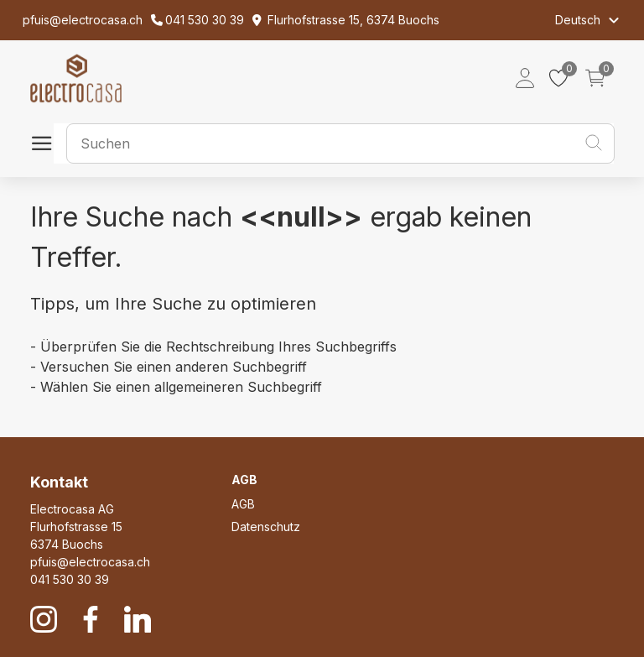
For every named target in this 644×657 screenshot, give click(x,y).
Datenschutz (266, 527)
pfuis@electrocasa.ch (90, 562)
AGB (243, 504)
